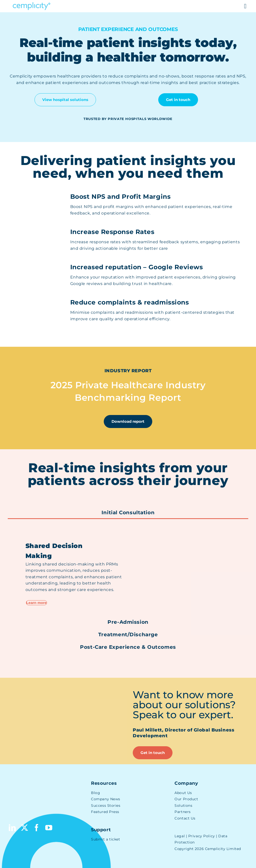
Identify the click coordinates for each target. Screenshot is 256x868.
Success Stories (106, 805)
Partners (182, 812)
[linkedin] (12, 828)
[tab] (128, 513)
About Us (183, 793)
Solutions (183, 805)
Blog (95, 793)
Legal (180, 836)
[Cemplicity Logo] (31, 4)
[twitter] (25, 828)
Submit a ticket (105, 839)
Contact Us (185, 818)
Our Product (186, 799)
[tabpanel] (128, 567)
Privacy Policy (202, 836)
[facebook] (37, 828)
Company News (106, 799)
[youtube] (49, 828)
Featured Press (105, 812)
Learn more (36, 603)
